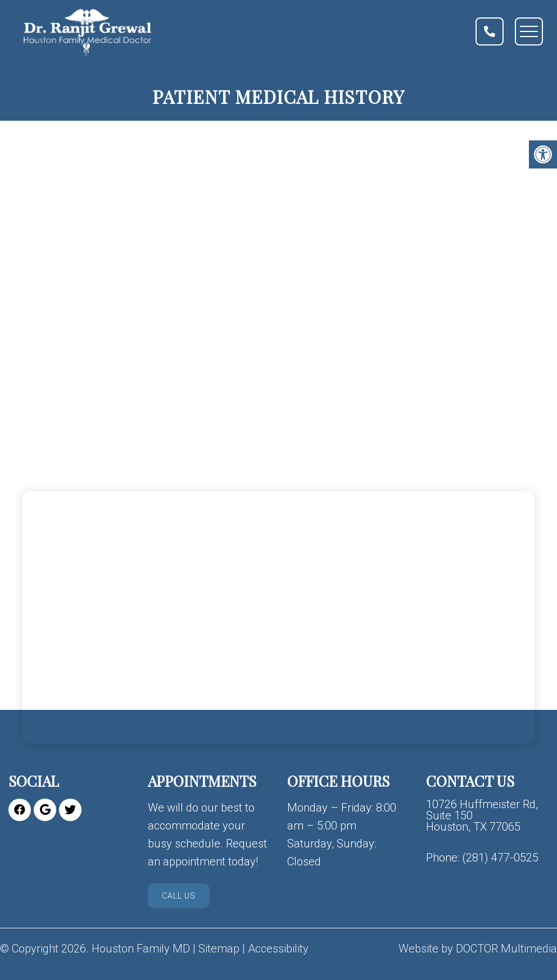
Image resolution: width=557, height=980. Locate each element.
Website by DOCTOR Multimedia (478, 949)
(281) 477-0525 (500, 858)
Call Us (179, 896)
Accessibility (278, 949)
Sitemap (219, 949)
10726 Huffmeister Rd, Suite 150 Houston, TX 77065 (482, 815)
